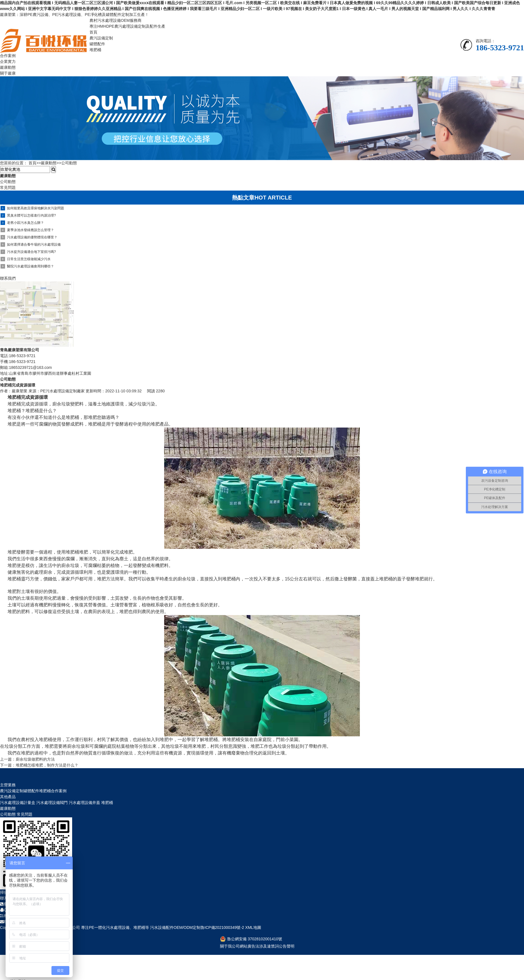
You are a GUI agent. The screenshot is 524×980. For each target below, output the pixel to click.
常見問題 (25, 814)
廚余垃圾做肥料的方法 (35, 759)
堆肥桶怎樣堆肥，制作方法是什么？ (47, 765)
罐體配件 (97, 44)
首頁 (93, 32)
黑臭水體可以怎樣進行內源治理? (28, 215)
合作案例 (8, 56)
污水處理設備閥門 (52, 803)
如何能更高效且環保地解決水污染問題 (32, 208)
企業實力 (8, 61)
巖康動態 (8, 67)
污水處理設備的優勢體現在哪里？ (29, 237)
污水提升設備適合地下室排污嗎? (28, 252)
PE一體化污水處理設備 (109, 927)
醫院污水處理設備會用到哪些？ (27, 266)
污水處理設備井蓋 (84, 803)
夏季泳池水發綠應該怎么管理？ (27, 230)
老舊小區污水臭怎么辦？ (22, 223)
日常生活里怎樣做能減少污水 (26, 259)
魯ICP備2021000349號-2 (222, 927)
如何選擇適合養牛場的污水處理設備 (31, 245)
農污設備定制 (101, 38)
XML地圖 (253, 927)
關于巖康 (8, 73)
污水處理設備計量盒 (18, 803)
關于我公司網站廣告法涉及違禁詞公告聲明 (257, 946)
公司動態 (69, 163)
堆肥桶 (95, 50)
